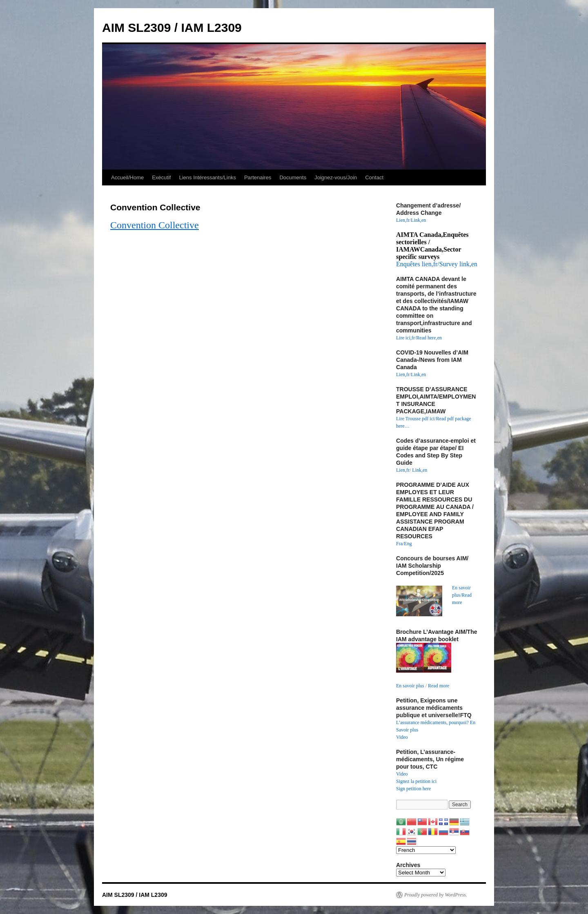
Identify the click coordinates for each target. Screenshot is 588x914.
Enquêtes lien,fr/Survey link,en (437, 264)
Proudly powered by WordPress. (436, 895)
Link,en (418, 220)
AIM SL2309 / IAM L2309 (172, 28)
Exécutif (161, 177)
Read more (439, 686)
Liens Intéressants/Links (207, 177)
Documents (293, 177)
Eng (408, 544)
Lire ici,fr (405, 338)
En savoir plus (410, 686)
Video (402, 737)
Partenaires (258, 177)
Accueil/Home (127, 177)
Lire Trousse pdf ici (415, 419)
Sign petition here (413, 789)
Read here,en (429, 338)
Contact (374, 177)
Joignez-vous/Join (336, 177)
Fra (399, 544)
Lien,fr (403, 220)
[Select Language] (426, 850)
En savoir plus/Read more (462, 595)
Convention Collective (155, 225)
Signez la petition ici (416, 781)
